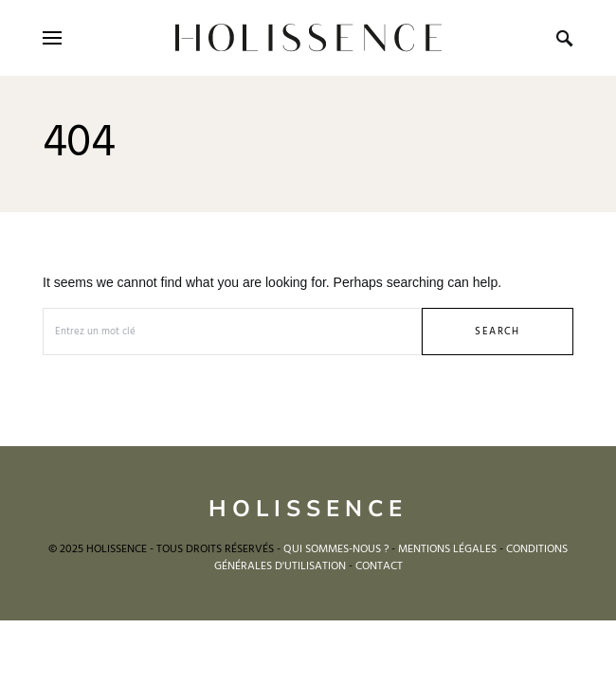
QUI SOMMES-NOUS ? (336, 549)
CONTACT (379, 566)
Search (497, 332)
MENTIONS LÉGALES (447, 549)
